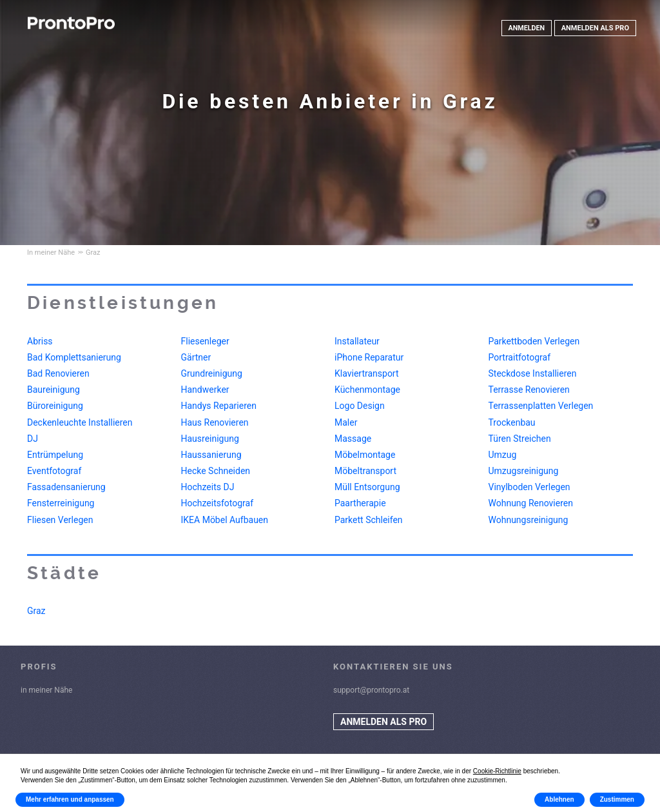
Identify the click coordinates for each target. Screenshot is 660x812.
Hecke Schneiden (216, 471)
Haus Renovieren (215, 422)
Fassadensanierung (66, 487)
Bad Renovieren (58, 373)
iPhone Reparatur (369, 357)
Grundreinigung (212, 373)
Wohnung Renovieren (531, 503)
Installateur (357, 341)
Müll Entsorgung (367, 487)
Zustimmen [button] (617, 799)
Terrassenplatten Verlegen (541, 406)
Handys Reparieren (219, 406)
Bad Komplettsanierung (74, 357)
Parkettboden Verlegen (534, 341)
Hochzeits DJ (208, 487)
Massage (353, 439)
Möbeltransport (365, 471)
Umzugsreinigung (524, 471)
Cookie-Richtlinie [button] (497, 771)
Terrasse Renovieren (529, 390)
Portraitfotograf (520, 357)
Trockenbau (512, 422)
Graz (36, 611)
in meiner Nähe (46, 690)
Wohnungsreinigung (529, 520)
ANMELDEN (526, 28)
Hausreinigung (210, 439)
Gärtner (196, 357)
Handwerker (205, 390)
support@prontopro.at (371, 690)
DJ (33, 439)
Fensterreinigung (61, 503)
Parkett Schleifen (369, 520)
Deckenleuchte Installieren (80, 422)
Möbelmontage (365, 455)
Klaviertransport (367, 373)
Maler (346, 422)
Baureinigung (53, 390)
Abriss (40, 341)
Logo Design (360, 406)
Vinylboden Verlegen (529, 487)
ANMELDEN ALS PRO (595, 28)
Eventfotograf (54, 471)
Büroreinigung (55, 406)
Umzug (503, 455)
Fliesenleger (205, 341)
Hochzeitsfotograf (218, 503)
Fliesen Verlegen (60, 520)
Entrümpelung (55, 455)
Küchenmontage (367, 390)
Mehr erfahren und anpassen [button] (70, 799)
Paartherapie (360, 503)
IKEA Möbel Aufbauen (225, 520)
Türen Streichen (520, 439)
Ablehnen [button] (559, 799)
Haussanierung (211, 455)
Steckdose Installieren (533, 373)
